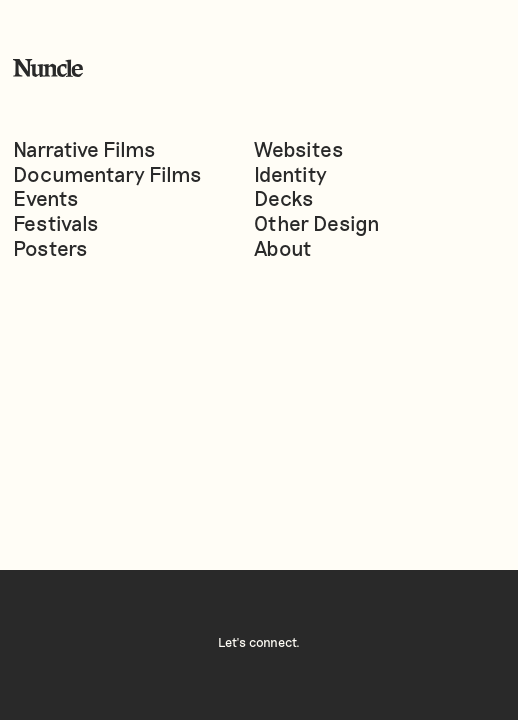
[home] (48, 68)
